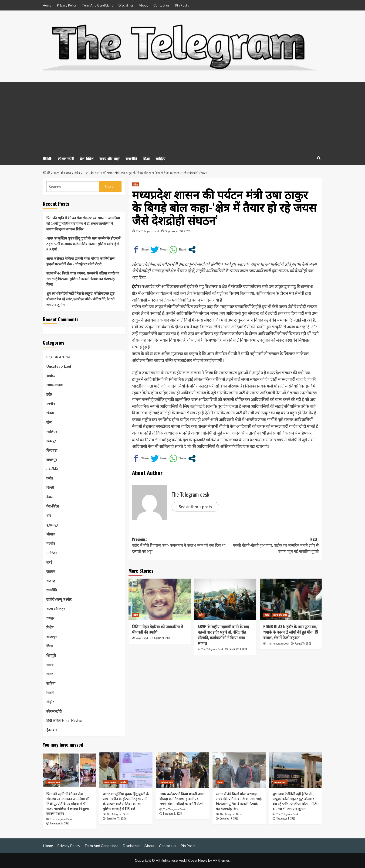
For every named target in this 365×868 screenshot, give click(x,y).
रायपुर (50, 618)
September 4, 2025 (286, 818)
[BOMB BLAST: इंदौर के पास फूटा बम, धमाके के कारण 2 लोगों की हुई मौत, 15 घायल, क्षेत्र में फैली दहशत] (291, 599)
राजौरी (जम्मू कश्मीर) (59, 599)
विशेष (50, 627)
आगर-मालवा (54, 385)
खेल (49, 422)
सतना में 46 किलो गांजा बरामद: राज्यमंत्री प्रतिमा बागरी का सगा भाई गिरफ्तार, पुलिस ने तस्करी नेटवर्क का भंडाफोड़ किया (83, 279)
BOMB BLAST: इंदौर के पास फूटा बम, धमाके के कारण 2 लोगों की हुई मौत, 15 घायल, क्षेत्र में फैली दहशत (291, 632)
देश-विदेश (87, 158)
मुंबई (49, 562)
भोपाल (51, 534)
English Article (58, 357)
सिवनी (50, 693)
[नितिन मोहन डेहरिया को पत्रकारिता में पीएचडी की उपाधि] (160, 599)
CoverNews (198, 860)
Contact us (162, 5)
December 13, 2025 (116, 818)
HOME (47, 158)
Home (47, 5)
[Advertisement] (182, 117)
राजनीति (131, 158)
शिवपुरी (51, 655)
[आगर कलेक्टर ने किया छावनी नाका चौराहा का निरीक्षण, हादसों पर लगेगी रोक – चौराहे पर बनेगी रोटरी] (182, 770)
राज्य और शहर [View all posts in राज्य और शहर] (280, 615)
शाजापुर (51, 637)
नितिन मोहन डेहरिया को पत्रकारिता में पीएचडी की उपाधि (157, 629)
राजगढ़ (51, 581)
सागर (50, 674)
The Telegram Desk (212, 649)
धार (49, 515)
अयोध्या (51, 376)
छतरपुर (51, 441)
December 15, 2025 (60, 823)
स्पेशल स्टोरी (66, 158)
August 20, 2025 (162, 638)
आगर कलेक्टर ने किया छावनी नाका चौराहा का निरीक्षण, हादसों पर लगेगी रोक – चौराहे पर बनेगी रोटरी (81, 261)
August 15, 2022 (303, 643)
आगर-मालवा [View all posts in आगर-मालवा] (54, 782)
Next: (272, 545)
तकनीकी (52, 469)
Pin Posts (182, 5)
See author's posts (195, 507)
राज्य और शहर (110, 158)
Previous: (179, 545)
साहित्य (160, 158)
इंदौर (49, 394)
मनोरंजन (52, 553)
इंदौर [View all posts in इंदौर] (136, 184)
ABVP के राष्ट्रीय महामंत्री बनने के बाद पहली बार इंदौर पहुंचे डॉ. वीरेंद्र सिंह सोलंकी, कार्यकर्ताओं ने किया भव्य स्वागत (223, 635)
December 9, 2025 (172, 813)
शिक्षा (146, 158)
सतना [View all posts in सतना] (220, 782)
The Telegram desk (148, 231)
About (143, 5)
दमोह (50, 478)
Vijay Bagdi (142, 638)
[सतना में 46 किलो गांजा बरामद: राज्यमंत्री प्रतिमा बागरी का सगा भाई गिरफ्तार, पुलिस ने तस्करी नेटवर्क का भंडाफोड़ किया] (239, 770)
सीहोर (50, 702)
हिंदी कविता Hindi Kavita (64, 720)
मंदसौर (51, 543)
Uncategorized (59, 366)
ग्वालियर (52, 432)
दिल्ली (50, 487)
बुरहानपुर (52, 525)
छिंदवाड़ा (52, 450)
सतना (50, 665)
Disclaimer (126, 5)
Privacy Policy (67, 5)
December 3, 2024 (238, 649)
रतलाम (51, 571)
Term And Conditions (98, 5)
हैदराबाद (52, 730)
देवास (50, 497)
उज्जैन (51, 404)
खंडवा (50, 413)
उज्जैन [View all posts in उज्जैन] (123, 782)
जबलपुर (52, 460)
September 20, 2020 (178, 231)
